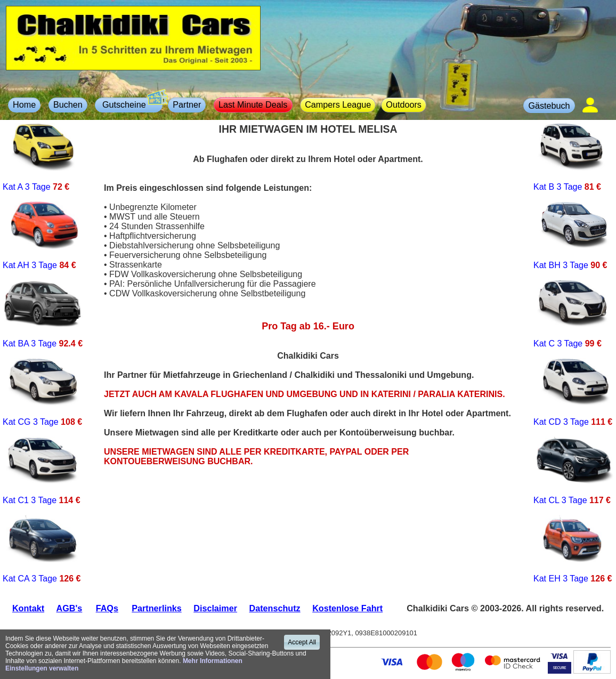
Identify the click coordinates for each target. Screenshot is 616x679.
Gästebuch (549, 106)
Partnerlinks (156, 608)
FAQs (107, 608)
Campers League (338, 104)
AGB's (70, 608)
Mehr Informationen (213, 661)
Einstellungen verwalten (42, 668)
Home (24, 104)
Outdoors (404, 104)
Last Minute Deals (253, 104)
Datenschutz (275, 608)
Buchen (68, 104)
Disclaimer (215, 608)
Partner (187, 104)
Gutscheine (131, 103)
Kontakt (28, 608)
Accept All (302, 642)
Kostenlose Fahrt (347, 608)
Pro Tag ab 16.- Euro (308, 326)
